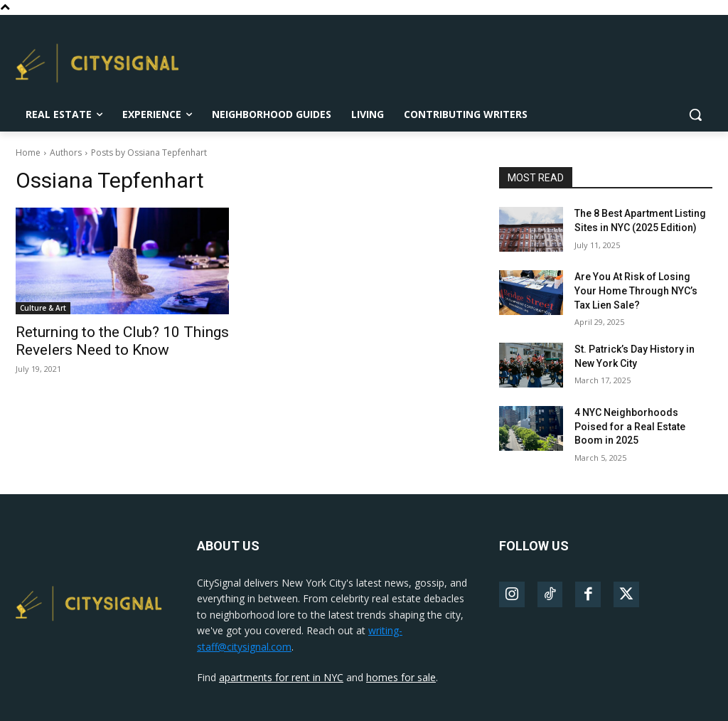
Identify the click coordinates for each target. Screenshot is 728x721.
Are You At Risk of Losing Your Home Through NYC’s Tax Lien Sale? (636, 290)
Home (28, 153)
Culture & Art (43, 308)
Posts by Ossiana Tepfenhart (149, 153)
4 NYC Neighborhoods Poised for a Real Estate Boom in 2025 (630, 426)
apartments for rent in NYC (281, 677)
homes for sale (401, 677)
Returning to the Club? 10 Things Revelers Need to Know (122, 341)
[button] (695, 114)
